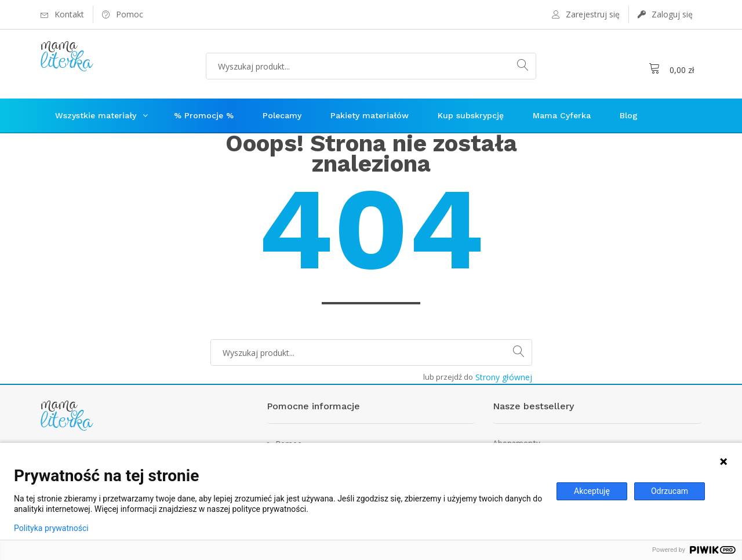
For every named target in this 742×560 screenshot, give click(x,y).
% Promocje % (204, 115)
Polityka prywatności (51, 528)
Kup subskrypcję (471, 115)
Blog (629, 115)
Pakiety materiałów (370, 115)
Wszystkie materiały (96, 115)
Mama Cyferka (562, 115)
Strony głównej (504, 377)
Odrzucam (670, 491)
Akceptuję (592, 491)
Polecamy (282, 115)
